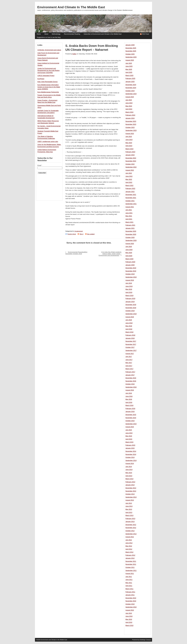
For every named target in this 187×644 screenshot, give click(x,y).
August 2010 (130, 610)
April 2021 (129, 219)
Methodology (56, 34)
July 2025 (129, 63)
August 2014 (130, 463)
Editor (74, 54)
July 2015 (129, 430)
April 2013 (129, 512)
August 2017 (130, 354)
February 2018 (130, 335)
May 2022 (129, 179)
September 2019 (131, 277)
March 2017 (129, 369)
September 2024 (131, 94)
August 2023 (130, 134)
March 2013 (129, 515)
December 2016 (131, 378)
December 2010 (131, 598)
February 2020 (130, 262)
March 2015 (129, 442)
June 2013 (129, 506)
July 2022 (129, 173)
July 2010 (129, 613)
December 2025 (131, 48)
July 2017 (129, 357)
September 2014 (131, 461)
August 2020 (130, 244)
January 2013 (130, 522)
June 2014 (129, 470)
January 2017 (130, 375)
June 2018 (129, 323)
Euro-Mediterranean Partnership (48, 92)
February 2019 (130, 299)
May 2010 (129, 619)
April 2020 (129, 256)
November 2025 (131, 51)
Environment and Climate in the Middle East (71, 7)
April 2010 (129, 622)
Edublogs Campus (145, 640)
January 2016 (130, 412)
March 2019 (129, 296)
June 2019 (129, 286)
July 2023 (129, 137)
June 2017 (129, 360)
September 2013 (131, 497)
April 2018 (129, 329)
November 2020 (131, 234)
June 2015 (129, 433)
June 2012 (129, 543)
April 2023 (129, 146)
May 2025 (129, 69)
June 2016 (129, 396)
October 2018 (130, 311)
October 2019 (130, 274)
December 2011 (131, 561)
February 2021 (130, 225)
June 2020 (129, 250)
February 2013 (130, 519)
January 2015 (130, 448)
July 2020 (129, 247)
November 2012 (131, 528)
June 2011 (129, 580)
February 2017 (130, 372)
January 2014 (130, 485)
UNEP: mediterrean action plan (48, 142)
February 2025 (130, 78)
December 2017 (131, 341)
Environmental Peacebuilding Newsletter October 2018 (76, 253)
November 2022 (131, 161)
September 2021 (131, 204)
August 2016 (130, 390)
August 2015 (130, 427)
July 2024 (129, 100)
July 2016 (129, 393)
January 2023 (130, 155)
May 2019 (129, 289)
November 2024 (131, 88)
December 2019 (131, 268)
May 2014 (129, 473)
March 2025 (129, 75)
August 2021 (130, 207)
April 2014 (129, 476)
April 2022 (129, 182)
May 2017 (129, 363)
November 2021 (131, 198)
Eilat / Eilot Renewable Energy (48, 82)
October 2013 (130, 494)
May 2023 (129, 143)
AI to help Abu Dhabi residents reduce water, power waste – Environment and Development (110, 254)
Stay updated (91, 234)
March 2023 (129, 149)
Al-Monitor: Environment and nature (49, 50)
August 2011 (130, 574)
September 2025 (131, 57)
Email (40, 165)
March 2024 (129, 112)
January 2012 (130, 558)
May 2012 (129, 546)
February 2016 (130, 409)
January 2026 (130, 45)
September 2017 (131, 350)
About (46, 34)
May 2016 (129, 399)
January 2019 (130, 302)
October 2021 (130, 201)
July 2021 (129, 210)
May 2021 (129, 216)
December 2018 (131, 305)
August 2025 (130, 60)
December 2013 (131, 488)
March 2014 (129, 479)
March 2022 (129, 186)
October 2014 (130, 457)
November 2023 (131, 124)
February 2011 (130, 592)
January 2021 (130, 228)
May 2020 (129, 253)
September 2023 (131, 130)
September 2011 (131, 571)
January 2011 (130, 595)
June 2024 (129, 103)
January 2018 (130, 338)
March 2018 (129, 332)
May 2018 (129, 326)
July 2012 (129, 540)
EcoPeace (41, 79)
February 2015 (130, 445)
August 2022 (130, 170)
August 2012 (130, 537)
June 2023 (129, 140)
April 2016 (129, 402)
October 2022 (130, 164)
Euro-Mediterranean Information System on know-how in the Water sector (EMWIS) (49, 87)
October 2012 (130, 531)
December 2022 (131, 158)
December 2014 (131, 451)
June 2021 (129, 213)
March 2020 (129, 259)
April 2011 (129, 586)
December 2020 (131, 231)
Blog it (82, 234)
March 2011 (129, 589)
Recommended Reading (72, 34)
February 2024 (130, 115)
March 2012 (129, 552)
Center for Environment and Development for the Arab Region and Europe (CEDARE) (49, 71)
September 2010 (131, 607)
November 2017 (131, 344)
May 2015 (129, 436)
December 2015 (131, 415)
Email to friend (72, 234)
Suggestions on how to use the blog (49, 37)
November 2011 (131, 564)
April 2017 (129, 366)
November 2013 (131, 491)
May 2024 (129, 106)
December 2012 (131, 525)
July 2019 (129, 283)
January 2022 (130, 192)
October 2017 (130, 347)
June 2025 (129, 66)
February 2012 (130, 555)
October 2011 (130, 567)
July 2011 (129, 577)
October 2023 (130, 127)
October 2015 (130, 421)
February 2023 (130, 152)
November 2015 (131, 418)
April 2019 (129, 292)
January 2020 (130, 265)
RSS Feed (145, 34)
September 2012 (131, 534)
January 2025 (130, 82)
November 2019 (131, 271)
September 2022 (131, 167)
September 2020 (131, 240)
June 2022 (129, 176)
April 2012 (129, 549)
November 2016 (131, 381)
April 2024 (129, 109)
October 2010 (130, 604)
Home (39, 34)
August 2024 (130, 97)
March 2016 (129, 405)
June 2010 (129, 616)
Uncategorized (79, 231)
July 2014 (129, 467)
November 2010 (131, 601)
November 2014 (131, 454)
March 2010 (129, 625)
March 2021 (129, 222)
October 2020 (130, 237)
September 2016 (131, 387)
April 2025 (129, 72)
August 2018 (130, 317)
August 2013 (130, 500)
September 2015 (131, 424)
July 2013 (129, 503)
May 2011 (129, 583)
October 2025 (130, 54)
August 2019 (130, 280)
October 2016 (130, 384)
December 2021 (131, 195)
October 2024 (130, 91)
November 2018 (131, 308)
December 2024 (131, 85)
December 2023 (131, 121)
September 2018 (131, 314)
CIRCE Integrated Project (46, 76)
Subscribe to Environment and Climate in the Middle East (103, 34)
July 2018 (129, 320)
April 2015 (129, 439)
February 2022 (130, 189)
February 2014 (130, 482)
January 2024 (130, 118)
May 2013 (129, 509)
